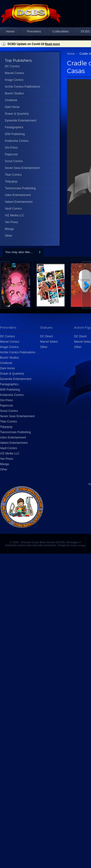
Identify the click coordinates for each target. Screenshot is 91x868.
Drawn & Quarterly (17, 114)
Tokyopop (11, 181)
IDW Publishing (15, 134)
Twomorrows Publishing (20, 188)
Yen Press (11, 222)
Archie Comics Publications (22, 87)
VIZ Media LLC (15, 215)
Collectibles (61, 31)
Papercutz (11, 154)
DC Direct (46, 336)
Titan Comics (13, 175)
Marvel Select (49, 342)
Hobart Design (78, 545)
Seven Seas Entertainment (22, 168)
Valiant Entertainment (19, 202)
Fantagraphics (14, 127)
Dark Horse (12, 107)
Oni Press (11, 148)
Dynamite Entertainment (21, 121)
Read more (52, 44)
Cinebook (11, 100)
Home (10, 31)
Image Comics (14, 80)
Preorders (34, 31)
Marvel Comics (14, 73)
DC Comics (12, 66)
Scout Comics (14, 161)
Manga (9, 229)
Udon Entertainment (18, 195)
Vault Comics (13, 209)
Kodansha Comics (17, 141)
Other (8, 236)
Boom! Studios (14, 93)
